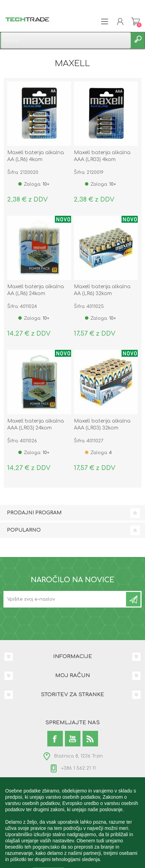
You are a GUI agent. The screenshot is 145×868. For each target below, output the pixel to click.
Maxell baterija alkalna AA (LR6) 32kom (102, 290)
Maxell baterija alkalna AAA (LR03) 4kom (102, 156)
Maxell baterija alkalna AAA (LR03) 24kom (36, 424)
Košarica (136, 21)
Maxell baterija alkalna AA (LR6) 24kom (36, 290)
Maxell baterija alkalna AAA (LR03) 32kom (102, 424)
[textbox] (66, 40)
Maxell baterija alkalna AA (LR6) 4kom (36, 156)
